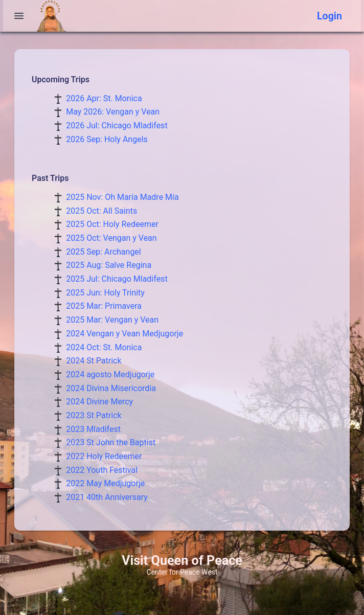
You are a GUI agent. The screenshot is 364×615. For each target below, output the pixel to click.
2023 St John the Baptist (111, 442)
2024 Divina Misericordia (111, 388)
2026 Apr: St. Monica (104, 98)
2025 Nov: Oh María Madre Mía (122, 197)
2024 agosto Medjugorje (110, 374)
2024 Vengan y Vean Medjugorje (124, 334)
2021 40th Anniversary (107, 497)
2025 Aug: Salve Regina (109, 265)
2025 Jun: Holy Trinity (105, 293)
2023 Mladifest (93, 429)
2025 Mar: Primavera (104, 306)
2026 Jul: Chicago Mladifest (117, 126)
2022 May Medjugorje (105, 483)
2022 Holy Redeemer (104, 456)
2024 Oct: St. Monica (104, 347)
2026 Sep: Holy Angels (107, 139)
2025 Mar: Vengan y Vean (112, 320)
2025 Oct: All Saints (101, 211)
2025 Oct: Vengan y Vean (111, 238)
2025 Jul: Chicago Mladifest (117, 279)
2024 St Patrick (94, 361)
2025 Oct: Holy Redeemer (112, 224)
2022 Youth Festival (102, 470)
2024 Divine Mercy (99, 402)
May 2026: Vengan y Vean (113, 112)
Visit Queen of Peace (182, 561)
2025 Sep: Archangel (104, 252)
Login (329, 16)
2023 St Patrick (94, 415)
